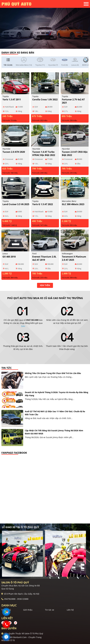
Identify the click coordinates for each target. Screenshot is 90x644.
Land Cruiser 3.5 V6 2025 (16, 204)
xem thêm (45, 285)
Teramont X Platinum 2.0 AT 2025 (74, 258)
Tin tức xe (50, 610)
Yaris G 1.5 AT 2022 (43, 204)
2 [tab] (46, 45)
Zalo (23, 326)
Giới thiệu (28, 610)
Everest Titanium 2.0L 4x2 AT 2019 (44, 258)
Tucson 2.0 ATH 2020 (14, 152)
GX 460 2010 (9, 257)
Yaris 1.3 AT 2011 (12, 99)
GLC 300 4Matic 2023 (73, 204)
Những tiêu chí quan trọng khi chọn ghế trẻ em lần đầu (53, 373)
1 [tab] (44, 45)
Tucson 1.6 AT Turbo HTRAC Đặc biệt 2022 (44, 153)
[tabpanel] (45, 24)
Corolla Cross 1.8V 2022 (45, 99)
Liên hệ (70, 610)
